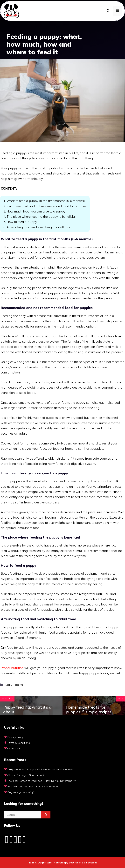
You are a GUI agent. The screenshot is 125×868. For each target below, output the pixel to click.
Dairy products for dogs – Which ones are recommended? (40, 769)
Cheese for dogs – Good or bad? (26, 775)
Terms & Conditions (19, 743)
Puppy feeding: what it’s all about (28, 710)
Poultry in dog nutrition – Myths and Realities (33, 786)
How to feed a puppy (22, 222)
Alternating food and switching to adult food (39, 227)
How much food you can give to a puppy (36, 211)
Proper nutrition (12, 668)
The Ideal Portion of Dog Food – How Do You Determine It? (41, 781)
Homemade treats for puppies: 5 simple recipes (89, 710)
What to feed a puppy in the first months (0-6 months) (46, 201)
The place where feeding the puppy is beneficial (41, 217)
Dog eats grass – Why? (21, 792)
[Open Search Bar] (108, 11)
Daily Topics (14, 685)
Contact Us (14, 748)
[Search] (46, 815)
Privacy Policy (15, 737)
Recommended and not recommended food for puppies (47, 206)
